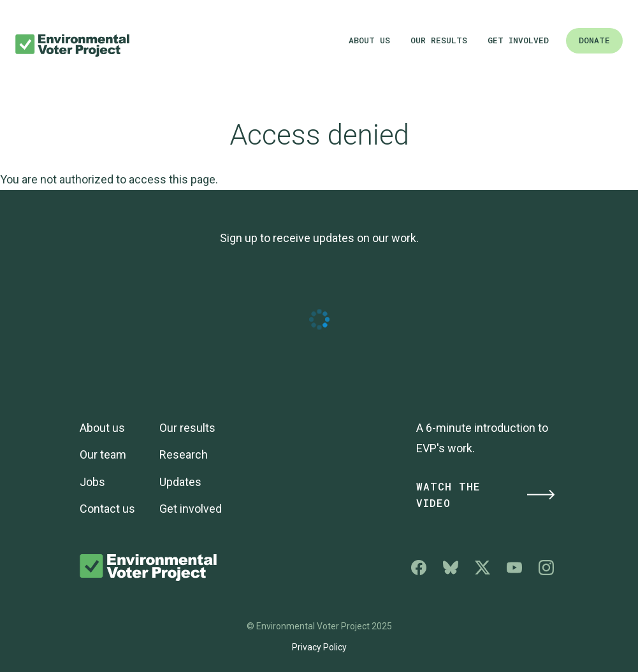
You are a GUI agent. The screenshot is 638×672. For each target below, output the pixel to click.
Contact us (107, 509)
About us (369, 40)
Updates (180, 482)
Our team (103, 454)
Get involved (518, 40)
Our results (439, 40)
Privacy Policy (319, 647)
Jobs (92, 482)
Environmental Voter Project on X (482, 568)
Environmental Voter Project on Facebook (419, 568)
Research (184, 454)
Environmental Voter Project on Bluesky (451, 568)
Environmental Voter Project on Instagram (546, 568)
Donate (594, 40)
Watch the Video (486, 495)
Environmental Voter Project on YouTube (514, 568)
